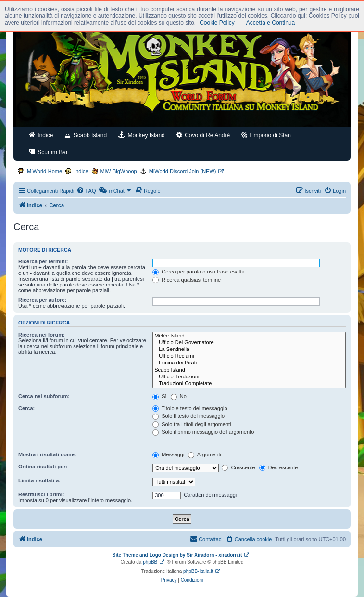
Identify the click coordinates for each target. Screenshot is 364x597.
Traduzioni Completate (249, 384)
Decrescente (279, 467)
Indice (41, 135)
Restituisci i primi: (41, 494)
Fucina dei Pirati (249, 363)
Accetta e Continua (270, 23)
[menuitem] (86, 191)
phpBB (150, 562)
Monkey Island (142, 135)
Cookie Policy (217, 23)
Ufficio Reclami (249, 356)
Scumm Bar (48, 152)
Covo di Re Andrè (203, 135)
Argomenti (205, 454)
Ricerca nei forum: (42, 335)
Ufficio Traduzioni (249, 377)
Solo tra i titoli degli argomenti (192, 424)
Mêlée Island (249, 336)
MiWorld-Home (44, 171)
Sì (159, 396)
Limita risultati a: (39, 480)
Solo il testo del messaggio (188, 416)
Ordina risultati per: (43, 467)
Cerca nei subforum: (44, 396)
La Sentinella (249, 350)
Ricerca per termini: (43, 261)
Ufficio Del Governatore (249, 343)
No (179, 396)
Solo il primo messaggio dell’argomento (203, 432)
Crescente (238, 467)
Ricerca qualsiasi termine (187, 280)
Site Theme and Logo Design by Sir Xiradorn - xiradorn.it (177, 555)
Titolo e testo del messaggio (190, 408)
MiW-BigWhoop (119, 171)
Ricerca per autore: (42, 300)
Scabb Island (86, 135)
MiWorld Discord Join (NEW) (183, 171)
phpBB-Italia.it (198, 571)
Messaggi (168, 454)
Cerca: (26, 408)
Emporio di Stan (266, 135)
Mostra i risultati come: (47, 454)
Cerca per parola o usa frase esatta (198, 272)
